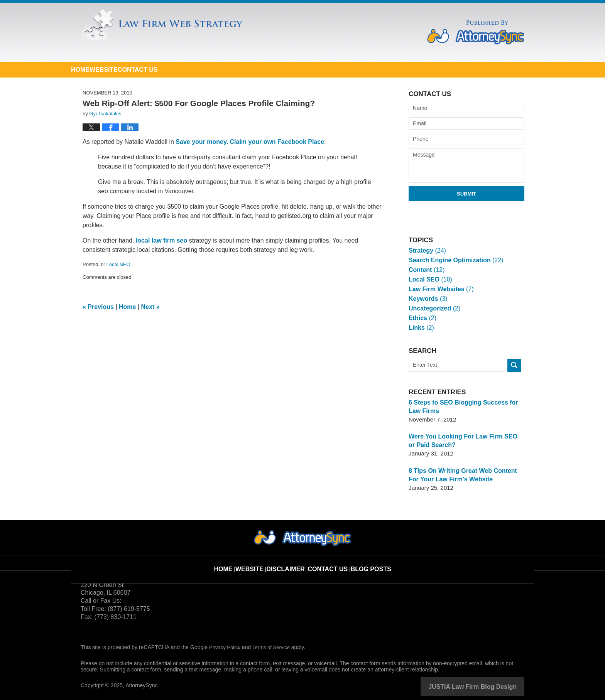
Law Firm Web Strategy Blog (212, 34)
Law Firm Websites (439, 289)
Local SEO (118, 264)
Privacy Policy (226, 647)
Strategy (426, 250)
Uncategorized (433, 308)
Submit (466, 194)
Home (96, 70)
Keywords (427, 299)
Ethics (422, 318)
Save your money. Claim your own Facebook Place (250, 142)
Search (514, 365)
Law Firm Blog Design (488, 686)
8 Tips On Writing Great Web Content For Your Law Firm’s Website (465, 475)
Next (150, 307)
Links (421, 328)
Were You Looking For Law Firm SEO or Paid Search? (463, 441)
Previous (98, 307)
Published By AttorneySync (476, 32)
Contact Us (219, 70)
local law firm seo (161, 240)
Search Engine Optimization (453, 260)
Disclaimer (291, 563)
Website (152, 70)
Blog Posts (366, 563)
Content (426, 270)
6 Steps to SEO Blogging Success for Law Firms (466, 407)
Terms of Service (275, 647)
